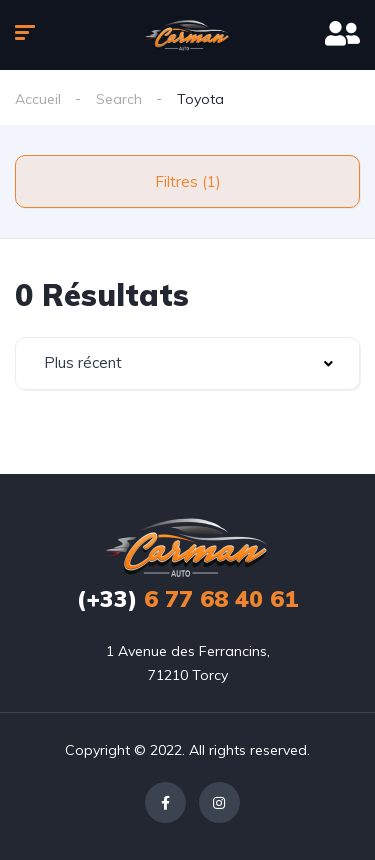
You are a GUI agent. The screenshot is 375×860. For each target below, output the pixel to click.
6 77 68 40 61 (187, 598)
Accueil (38, 99)
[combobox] (187, 363)
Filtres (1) (188, 181)
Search (119, 99)
